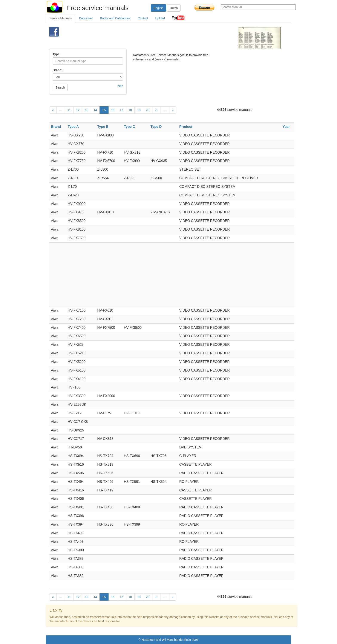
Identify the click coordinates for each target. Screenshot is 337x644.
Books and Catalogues (115, 18)
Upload (160, 18)
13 (87, 110)
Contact (143, 18)
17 (121, 110)
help (120, 86)
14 (95, 110)
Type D (156, 127)
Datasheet (86, 18)
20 (148, 110)
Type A (73, 127)
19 (139, 110)
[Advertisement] (161, 38)
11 (69, 110)
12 (78, 110)
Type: (57, 54)
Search (60, 87)
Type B (103, 127)
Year (286, 127)
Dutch (174, 8)
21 (156, 110)
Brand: (57, 70)
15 (104, 110)
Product (186, 127)
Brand (56, 127)
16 (113, 110)
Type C (129, 127)
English (159, 8)
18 (130, 110)
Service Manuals (61, 18)
